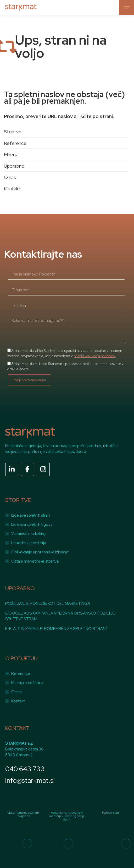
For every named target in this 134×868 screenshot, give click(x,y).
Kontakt (12, 189)
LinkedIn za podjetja (29, 543)
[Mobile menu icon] (126, 7)
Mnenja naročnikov (27, 683)
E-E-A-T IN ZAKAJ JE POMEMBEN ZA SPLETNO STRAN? (56, 629)
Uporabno (14, 166)
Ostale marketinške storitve (35, 561)
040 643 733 (25, 769)
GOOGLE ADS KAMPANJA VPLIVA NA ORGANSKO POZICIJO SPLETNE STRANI (60, 616)
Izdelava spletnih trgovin (32, 525)
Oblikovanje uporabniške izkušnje (40, 552)
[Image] (27, 844)
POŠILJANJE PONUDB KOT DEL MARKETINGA (48, 604)
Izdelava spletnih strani (31, 515)
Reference (15, 143)
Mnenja (11, 154)
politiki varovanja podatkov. (95, 356)
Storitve (13, 132)
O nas (10, 177)
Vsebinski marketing (28, 534)
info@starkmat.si (30, 780)
